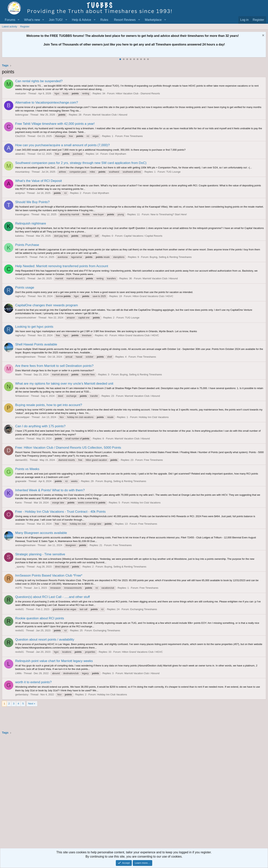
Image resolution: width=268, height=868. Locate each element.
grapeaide (21, 481)
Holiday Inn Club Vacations (154, 417)
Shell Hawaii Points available (36, 344)
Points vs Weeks (27, 469)
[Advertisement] (118, 793)
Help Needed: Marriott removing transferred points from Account (62, 266)
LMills (18, 673)
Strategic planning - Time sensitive (40, 554)
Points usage (25, 288)
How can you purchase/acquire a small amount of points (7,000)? (62, 145)
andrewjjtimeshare (25, 357)
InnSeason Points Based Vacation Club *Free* (49, 575)
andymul (20, 193)
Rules (104, 20)
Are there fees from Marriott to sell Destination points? (54, 366)
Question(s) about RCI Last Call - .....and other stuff (53, 597)
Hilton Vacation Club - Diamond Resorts (138, 93)
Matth (18, 374)
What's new (32, 20)
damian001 (21, 460)
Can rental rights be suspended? (39, 81)
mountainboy (22, 172)
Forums (10, 20)
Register (25, 27)
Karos (18, 503)
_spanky (20, 567)
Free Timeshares (133, 136)
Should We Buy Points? (32, 202)
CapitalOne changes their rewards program (47, 305)
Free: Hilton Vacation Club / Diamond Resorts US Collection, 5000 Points (68, 448)
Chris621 (20, 278)
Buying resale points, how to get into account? (49, 405)
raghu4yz (20, 296)
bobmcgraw (22, 115)
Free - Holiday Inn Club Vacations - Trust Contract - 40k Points (60, 512)
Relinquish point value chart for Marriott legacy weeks (54, 661)
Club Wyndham (118, 154)
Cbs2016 (20, 136)
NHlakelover (22, 396)
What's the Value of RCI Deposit (39, 181)
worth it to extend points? (33, 682)
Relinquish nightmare (31, 223)
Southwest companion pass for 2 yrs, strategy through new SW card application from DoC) (81, 163)
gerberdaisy (22, 694)
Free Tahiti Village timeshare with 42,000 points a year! (55, 124)
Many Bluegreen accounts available (41, 533)
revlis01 (20, 609)
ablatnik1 (20, 154)
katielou (20, 236)
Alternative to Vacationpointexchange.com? (47, 103)
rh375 (18, 588)
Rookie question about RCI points (40, 618)
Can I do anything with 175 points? (40, 426)
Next (31, 704)
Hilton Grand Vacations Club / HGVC (153, 296)
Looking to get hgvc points (34, 327)
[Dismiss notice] (263, 36)
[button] (18, 20)
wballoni (20, 439)
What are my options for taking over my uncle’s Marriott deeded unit (64, 384)
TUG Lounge (173, 172)
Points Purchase (27, 245)
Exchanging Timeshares (144, 609)
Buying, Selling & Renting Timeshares (171, 257)
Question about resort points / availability (45, 640)
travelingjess (22, 214)
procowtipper (22, 417)
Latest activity (10, 27)
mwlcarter (21, 93)
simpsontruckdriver (26, 318)
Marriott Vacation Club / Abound (110, 115)
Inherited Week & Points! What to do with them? (50, 490)
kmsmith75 (21, 257)
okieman (20, 524)
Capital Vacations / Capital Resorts (143, 236)
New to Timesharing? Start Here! (169, 214)
